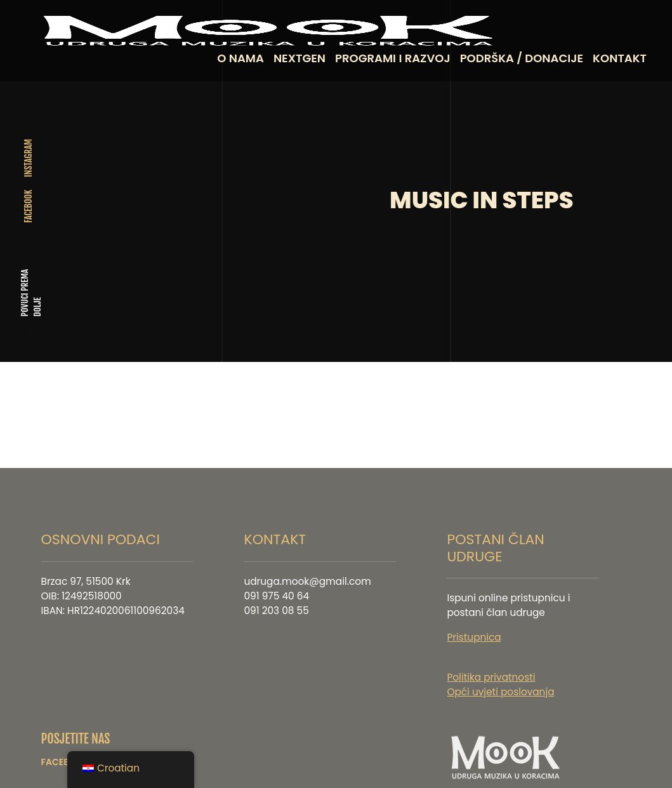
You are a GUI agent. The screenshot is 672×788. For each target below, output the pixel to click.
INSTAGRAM (28, 147)
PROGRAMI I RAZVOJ (393, 58)
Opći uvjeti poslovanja (500, 670)
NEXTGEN (300, 58)
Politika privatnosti (491, 656)
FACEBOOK (28, 196)
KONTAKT (620, 58)
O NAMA (240, 58)
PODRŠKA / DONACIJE (522, 58)
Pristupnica (474, 616)
